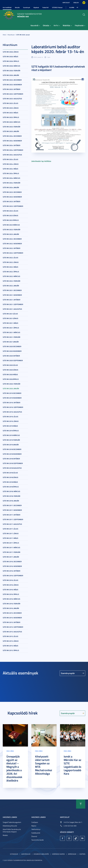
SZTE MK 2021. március (11, 332)
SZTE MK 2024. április (11, 173)
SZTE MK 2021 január (11, 342)
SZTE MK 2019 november (12, 398)
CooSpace (35, 822)
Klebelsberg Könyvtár (10, 826)
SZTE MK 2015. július (10, 636)
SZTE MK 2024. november (12, 141)
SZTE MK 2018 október (11, 459)
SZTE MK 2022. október (12, 248)
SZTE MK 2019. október (12, 403)
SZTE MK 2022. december (12, 239)
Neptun (34, 826)
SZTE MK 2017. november (12, 510)
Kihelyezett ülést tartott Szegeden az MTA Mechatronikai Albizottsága (44, 765)
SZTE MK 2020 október (11, 356)
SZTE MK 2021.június (10, 318)
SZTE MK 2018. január (11, 501)
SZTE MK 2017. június (11, 533)
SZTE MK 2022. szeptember (13, 253)
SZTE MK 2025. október (12, 89)
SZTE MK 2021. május (10, 323)
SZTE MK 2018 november (12, 454)
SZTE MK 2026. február (12, 71)
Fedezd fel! (45, 7)
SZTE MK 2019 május (10, 426)
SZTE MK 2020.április (11, 379)
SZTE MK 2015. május (10, 646)
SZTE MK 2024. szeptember (13, 150)
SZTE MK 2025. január (11, 131)
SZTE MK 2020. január (23, 35)
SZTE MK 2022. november (12, 244)
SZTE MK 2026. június (11, 52)
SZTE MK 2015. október (12, 622)
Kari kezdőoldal (7, 7)
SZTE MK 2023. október (12, 201)
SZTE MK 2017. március (11, 547)
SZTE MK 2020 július (10, 365)
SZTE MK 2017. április (11, 543)
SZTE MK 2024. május (10, 169)
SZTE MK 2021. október (12, 300)
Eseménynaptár (68, 673)
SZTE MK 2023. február (12, 230)
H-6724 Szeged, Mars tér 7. (73, 822)
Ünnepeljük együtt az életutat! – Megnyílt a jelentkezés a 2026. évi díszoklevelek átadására (14, 768)
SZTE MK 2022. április (11, 272)
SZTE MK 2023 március (11, 225)
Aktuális (17, 7)
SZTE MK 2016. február (12, 604)
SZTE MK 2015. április (11, 650)
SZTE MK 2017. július (10, 529)
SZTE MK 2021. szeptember (13, 304)
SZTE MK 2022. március (11, 276)
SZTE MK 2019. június (11, 421)
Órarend (34, 836)
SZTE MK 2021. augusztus (12, 309)
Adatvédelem (26, 854)
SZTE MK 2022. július (10, 258)
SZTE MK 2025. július (10, 103)
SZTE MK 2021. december (12, 290)
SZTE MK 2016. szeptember (13, 576)
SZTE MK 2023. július (10, 211)
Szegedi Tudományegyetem (12, 822)
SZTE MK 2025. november (12, 85)
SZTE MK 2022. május (10, 267)
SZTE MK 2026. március (11, 66)
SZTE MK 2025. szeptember (13, 94)
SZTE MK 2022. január (11, 286)
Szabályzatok (36, 833)
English (76, 3)
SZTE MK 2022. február (12, 281)
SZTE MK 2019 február (11, 440)
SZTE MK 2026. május (10, 57)
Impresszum (72, 854)
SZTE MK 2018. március (11, 491)
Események (27, 7)
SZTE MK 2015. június (11, 641)
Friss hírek (10, 751)
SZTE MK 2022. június (11, 262)
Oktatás (46, 25)
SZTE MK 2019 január (11, 445)
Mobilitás (67, 25)
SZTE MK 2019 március (11, 435)
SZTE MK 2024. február (12, 183)
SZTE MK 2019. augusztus (12, 412)
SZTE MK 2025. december (12, 80)
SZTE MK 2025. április (11, 117)
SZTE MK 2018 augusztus (12, 468)
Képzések (36, 7)
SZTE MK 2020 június (10, 370)
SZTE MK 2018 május (10, 482)
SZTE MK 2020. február (12, 384)
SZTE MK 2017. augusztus (12, 524)
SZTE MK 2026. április (11, 61)
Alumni (72, 7)
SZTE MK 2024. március (11, 178)
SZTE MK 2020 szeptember (13, 360)
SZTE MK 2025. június (11, 108)
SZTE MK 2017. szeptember (13, 519)
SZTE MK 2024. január (11, 187)
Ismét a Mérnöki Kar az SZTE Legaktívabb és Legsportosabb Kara (72, 765)
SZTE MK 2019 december (12, 393)
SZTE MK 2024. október (12, 145)
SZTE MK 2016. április (11, 594)
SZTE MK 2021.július (10, 314)
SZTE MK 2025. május (10, 113)
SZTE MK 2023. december (12, 192)
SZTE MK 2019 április (11, 431)
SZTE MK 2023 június (10, 215)
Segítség (82, 854)
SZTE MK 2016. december (12, 562)
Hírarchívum (11, 35)
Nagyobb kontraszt (84, 3)
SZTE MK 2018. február (12, 496)
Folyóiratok (79, 25)
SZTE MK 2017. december (12, 505)
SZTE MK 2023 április (11, 220)
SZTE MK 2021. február (12, 337)
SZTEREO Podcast (57, 7)
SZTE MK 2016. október (12, 571)
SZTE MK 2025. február (12, 127)
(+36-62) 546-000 (70, 826)
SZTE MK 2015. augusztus (12, 632)
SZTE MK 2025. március (11, 122)
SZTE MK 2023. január (11, 234)
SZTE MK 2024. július (10, 159)
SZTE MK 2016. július (10, 580)
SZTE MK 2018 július (10, 473)
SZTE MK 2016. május (10, 590)
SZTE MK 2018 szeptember (13, 463)
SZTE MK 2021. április (11, 328)
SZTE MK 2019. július (10, 417)
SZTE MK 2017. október (12, 515)
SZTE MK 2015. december (12, 613)
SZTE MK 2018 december (12, 449)
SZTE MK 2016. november (12, 566)
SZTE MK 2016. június (11, 585)
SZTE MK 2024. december (12, 136)
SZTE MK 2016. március (11, 599)
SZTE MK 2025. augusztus (12, 99)
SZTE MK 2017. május (10, 538)
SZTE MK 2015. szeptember (13, 627)
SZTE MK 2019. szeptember (13, 407)
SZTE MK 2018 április (11, 487)
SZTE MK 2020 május (10, 374)
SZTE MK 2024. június (11, 164)
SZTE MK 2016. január (11, 608)
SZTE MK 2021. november (12, 295)
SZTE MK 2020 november (12, 351)
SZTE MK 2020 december (12, 346)
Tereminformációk (38, 840)
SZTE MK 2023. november (12, 197)
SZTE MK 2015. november (12, 618)
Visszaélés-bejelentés (41, 854)
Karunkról (34, 25)
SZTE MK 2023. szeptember (13, 206)
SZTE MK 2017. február (12, 552)
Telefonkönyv (36, 829)
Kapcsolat (66, 3)
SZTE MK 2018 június (10, 477)
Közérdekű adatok (58, 854)
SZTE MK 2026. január (11, 75)
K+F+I (56, 25)
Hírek (4, 35)
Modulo (5, 835)
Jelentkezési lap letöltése (41, 161)
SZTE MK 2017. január (11, 557)
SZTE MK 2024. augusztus (12, 155)
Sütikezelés (14, 854)
